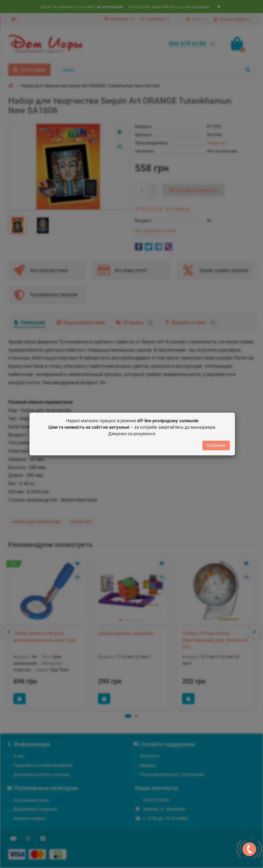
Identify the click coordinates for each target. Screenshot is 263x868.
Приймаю (216, 445)
